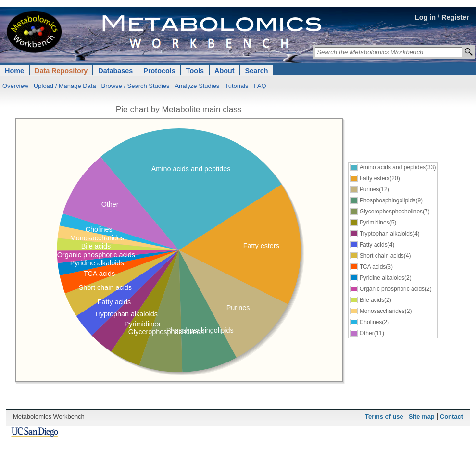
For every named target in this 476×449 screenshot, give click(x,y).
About (225, 71)
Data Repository (61, 71)
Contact (451, 417)
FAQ (260, 86)
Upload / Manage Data (65, 86)
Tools (195, 71)
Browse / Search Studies (136, 86)
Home (14, 71)
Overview (15, 86)
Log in (425, 17)
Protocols (159, 71)
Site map (422, 417)
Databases (115, 71)
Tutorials (236, 86)
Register (455, 17)
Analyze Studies (197, 86)
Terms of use (384, 417)
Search (257, 71)
